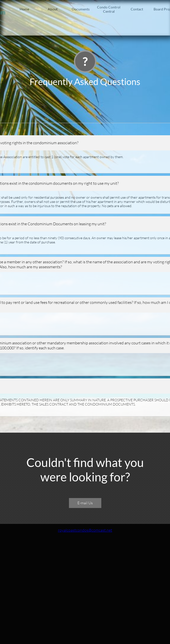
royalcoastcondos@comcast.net (85, 530)
